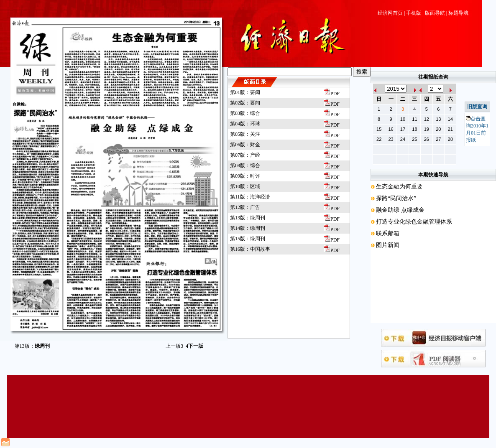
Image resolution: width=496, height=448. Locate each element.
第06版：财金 (245, 145)
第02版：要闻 (245, 103)
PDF (332, 94)
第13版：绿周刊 (248, 218)
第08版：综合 (245, 165)
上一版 (174, 346)
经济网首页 (390, 13)
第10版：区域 (245, 186)
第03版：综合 (245, 113)
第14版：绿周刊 (248, 228)
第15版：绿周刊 (248, 239)
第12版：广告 (245, 207)
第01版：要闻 (245, 92)
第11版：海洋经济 (250, 197)
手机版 (414, 13)
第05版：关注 (245, 134)
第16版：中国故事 (250, 249)
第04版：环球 (245, 124)
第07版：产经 (245, 155)
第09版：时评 (245, 176)
